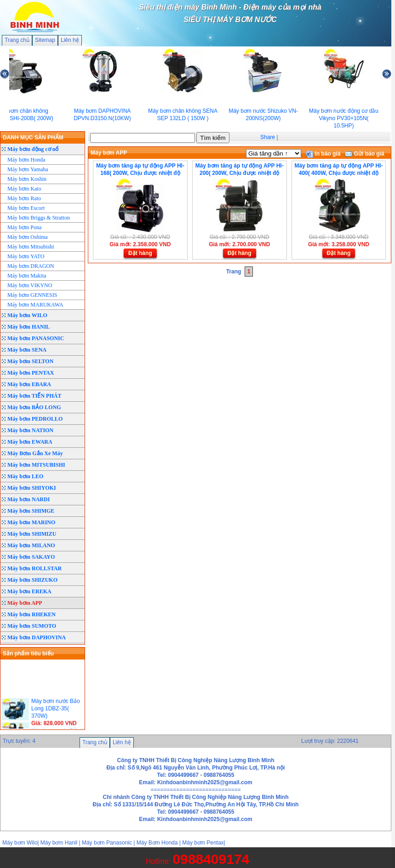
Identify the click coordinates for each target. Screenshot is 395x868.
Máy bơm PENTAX (31, 373)
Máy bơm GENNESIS (32, 295)
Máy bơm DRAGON (31, 266)
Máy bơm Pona (24, 227)
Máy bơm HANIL (29, 327)
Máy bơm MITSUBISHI (36, 465)
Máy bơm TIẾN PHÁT (34, 396)
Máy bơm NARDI (29, 499)
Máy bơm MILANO (31, 545)
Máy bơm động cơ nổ (33, 149)
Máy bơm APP (25, 603)
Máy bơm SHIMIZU (32, 534)
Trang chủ (17, 40)
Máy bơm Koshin (27, 179)
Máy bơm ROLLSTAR (34, 568)
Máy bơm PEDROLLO (35, 419)
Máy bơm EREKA (29, 591)
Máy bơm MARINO (31, 522)
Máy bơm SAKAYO (31, 557)
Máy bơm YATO (26, 256)
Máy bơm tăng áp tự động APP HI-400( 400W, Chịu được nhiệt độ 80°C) (338, 173)
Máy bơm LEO (25, 476)
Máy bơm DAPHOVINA (37, 637)
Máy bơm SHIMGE (31, 511)
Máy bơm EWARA (30, 442)
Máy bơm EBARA (29, 384)
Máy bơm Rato (24, 198)
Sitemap (45, 40)
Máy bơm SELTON (30, 361)
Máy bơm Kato (24, 189)
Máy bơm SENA (27, 350)
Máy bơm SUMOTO (32, 626)
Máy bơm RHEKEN (31, 614)
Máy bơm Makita (27, 276)
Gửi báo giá (364, 154)
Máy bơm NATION (30, 430)
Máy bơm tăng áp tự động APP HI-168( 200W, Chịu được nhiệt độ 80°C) (140, 173)
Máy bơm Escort (26, 208)
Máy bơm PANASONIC (36, 338)
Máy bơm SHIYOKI (32, 488)
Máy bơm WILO (27, 315)
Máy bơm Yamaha (28, 169)
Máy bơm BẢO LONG (34, 407)
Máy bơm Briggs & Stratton (39, 218)
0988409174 (211, 859)
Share (268, 137)
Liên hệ (70, 40)
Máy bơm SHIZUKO (32, 580)
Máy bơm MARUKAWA (35, 305)
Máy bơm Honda (26, 160)
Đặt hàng (140, 253)
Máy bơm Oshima (28, 237)
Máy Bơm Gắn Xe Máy (35, 453)
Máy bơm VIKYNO (30, 285)
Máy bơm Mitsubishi (31, 247)
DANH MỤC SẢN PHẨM (33, 138)
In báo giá (323, 154)
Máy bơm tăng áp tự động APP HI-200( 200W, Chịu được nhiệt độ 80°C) (240, 173)
